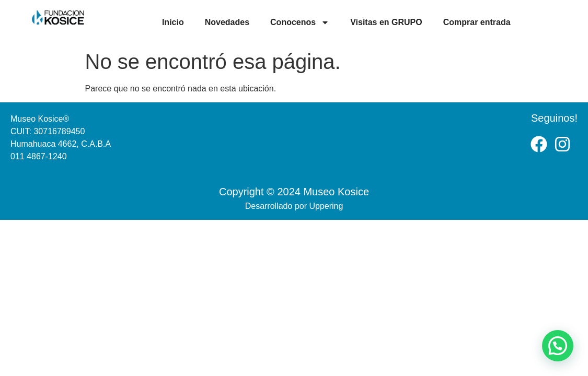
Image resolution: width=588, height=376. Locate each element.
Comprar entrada (477, 22)
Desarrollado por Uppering (294, 206)
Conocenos (300, 22)
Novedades (227, 22)
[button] (558, 346)
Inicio (173, 22)
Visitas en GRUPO (386, 22)
